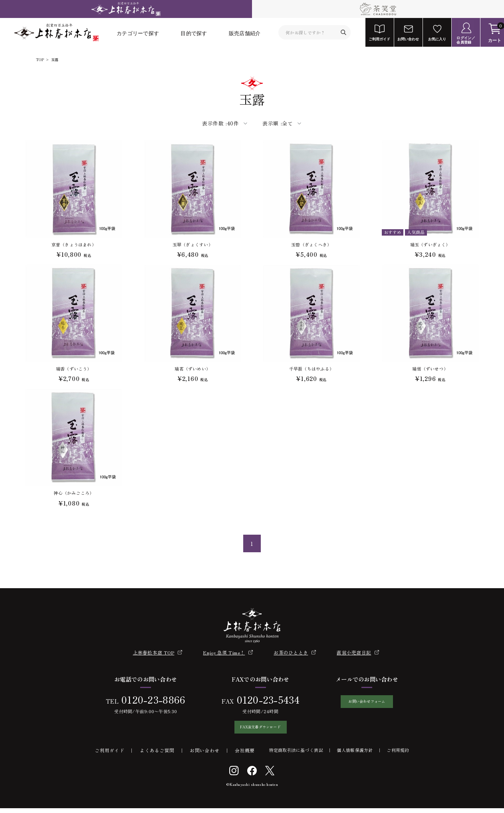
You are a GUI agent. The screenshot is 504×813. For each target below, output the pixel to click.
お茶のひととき (291, 652)
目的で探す (194, 33)
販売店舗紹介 (245, 33)
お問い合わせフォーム (367, 704)
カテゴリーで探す (138, 33)
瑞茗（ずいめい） (192, 369)
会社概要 (245, 755)
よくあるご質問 (157, 755)
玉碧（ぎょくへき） (311, 244)
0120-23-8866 (149, 700)
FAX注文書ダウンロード (256, 729)
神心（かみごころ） (74, 493)
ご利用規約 (398, 755)
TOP (40, 60)
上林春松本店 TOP (154, 652)
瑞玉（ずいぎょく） (430, 244)
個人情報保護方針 (355, 755)
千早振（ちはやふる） (312, 369)
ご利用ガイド (109, 755)
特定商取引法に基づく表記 (296, 755)
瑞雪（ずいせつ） (430, 369)
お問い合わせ (204, 755)
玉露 (55, 60)
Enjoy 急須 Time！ (224, 652)
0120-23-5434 (263, 700)
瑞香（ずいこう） (74, 369)
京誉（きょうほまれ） (74, 244)
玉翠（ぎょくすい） (193, 244)
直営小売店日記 (354, 652)
